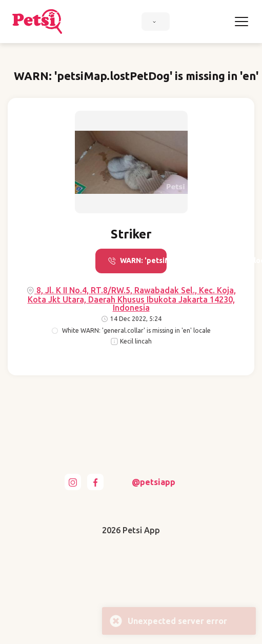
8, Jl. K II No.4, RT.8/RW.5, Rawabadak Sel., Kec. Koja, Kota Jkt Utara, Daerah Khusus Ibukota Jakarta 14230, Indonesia (131, 299)
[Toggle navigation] (241, 22)
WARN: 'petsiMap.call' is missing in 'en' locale (137, 261)
